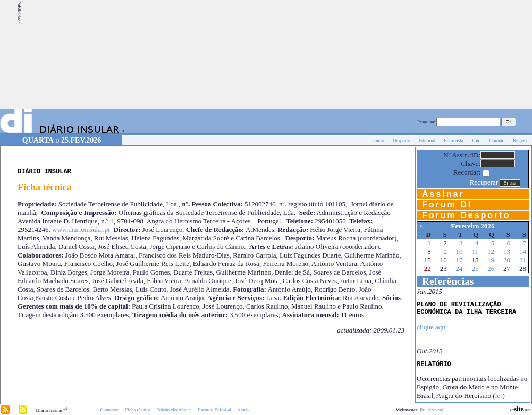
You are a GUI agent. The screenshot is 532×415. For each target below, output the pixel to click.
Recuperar (484, 182)
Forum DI (447, 205)
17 (459, 260)
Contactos (109, 410)
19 (491, 260)
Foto (476, 140)
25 (475, 268)
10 (459, 251)
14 (523, 251)
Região (520, 140)
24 (459, 268)
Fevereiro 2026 (472, 226)
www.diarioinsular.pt (81, 230)
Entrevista (454, 140)
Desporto (402, 140)
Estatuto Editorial (214, 410)
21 (523, 260)
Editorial (427, 140)
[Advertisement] (466, 54)
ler (499, 396)
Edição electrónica (174, 410)
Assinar (443, 194)
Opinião (497, 140)
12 (491, 251)
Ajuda (243, 410)
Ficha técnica (138, 410)
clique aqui (432, 327)
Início (379, 140)
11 (475, 251)
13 (507, 251)
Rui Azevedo (432, 410)
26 (491, 268)
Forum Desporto (466, 215)
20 (507, 260)
